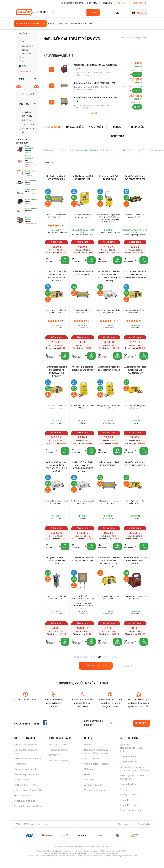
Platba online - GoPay (26, 794)
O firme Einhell (128, 765)
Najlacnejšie (75, 127)
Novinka (158, 150)
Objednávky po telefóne (27, 783)
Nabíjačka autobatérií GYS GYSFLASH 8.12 (83, 275)
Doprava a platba (58, 769)
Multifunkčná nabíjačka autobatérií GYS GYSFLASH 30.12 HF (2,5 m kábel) (56, 472)
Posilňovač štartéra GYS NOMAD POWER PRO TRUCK (135, 568)
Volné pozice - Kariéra (96, 772)
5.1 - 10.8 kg (28, 124)
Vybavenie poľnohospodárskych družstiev (131, 757)
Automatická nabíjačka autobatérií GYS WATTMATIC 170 (135, 374)
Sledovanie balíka (59, 759)
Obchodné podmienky (26, 778)
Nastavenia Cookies (24, 809)
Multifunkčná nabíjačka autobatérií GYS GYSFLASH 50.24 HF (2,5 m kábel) (109, 278)
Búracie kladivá (128, 793)
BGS (24, 42)
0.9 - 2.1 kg (27, 116)
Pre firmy (92, 3)
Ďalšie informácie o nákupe (29, 815)
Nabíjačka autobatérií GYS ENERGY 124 (83, 178)
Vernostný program (72, 3)
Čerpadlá (124, 809)
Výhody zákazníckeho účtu (28, 799)
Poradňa (89, 753)
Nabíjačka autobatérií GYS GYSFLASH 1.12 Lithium (56, 568)
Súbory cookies (22, 804)
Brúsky (123, 798)
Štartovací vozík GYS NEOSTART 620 (109, 178)
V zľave (143, 150)
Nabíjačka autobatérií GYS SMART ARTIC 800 (135, 178)
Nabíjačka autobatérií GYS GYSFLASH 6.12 (109, 470)
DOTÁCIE (54, 764)
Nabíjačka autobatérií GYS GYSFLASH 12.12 (56, 178)
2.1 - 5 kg (27, 120)
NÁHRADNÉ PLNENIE (26, 753)
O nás (87, 783)
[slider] (18, 87)
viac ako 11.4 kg (28, 130)
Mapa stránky (124, 833)
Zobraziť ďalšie (96, 674)
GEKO (25, 58)
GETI (24, 62)
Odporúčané (54, 127)
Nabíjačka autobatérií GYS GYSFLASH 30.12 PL (83, 567)
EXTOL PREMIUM (27, 52)
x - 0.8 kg (27, 112)
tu (111, 855)
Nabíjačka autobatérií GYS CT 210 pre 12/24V (135, 470)
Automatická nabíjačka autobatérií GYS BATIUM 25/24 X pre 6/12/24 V (109, 569)
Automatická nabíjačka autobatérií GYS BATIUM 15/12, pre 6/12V (135, 277)
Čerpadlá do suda (129, 814)
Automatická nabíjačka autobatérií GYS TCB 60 (109, 374)
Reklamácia (20, 772)
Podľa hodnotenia (117, 132)
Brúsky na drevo (128, 803)
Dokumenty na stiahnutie (28, 767)
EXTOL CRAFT (28, 46)
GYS (24, 66)
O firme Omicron (128, 770)
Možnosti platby (58, 753)
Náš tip (109, 150)
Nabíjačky (62, 24)
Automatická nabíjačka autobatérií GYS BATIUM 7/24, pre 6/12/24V (57, 375)
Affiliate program (94, 794)
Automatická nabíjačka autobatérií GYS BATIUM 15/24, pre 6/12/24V (57, 278)
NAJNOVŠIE (138, 127)
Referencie (90, 778)
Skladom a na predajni (86, 150)
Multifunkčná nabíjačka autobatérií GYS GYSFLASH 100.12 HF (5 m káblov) (83, 472)
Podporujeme (92, 767)
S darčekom (126, 150)
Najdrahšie (96, 127)
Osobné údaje (144, 833)
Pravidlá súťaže (22, 788)
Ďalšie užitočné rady (130, 819)
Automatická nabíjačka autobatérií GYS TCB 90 (83, 374)
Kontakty (107, 3)
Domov (51, 24)
